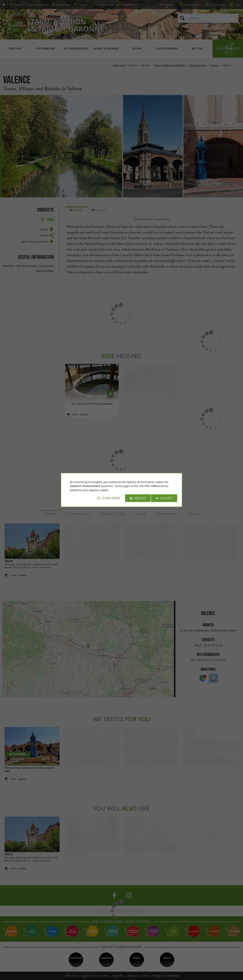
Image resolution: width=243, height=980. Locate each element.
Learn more (111, 498)
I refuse (140, 498)
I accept (166, 498)
